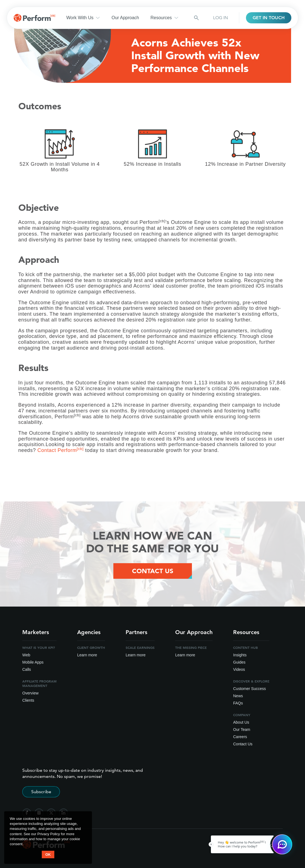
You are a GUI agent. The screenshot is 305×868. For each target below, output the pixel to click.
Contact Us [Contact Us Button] (153, 571)
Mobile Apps (33, 662)
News (238, 696)
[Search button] (196, 18)
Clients (28, 700)
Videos (239, 669)
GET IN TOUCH (269, 18)
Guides (239, 662)
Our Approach (125, 18)
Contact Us (243, 744)
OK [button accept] (48, 855)
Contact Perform (60, 450)
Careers (240, 737)
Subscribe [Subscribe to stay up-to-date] (41, 792)
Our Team (242, 729)
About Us (241, 722)
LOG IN (220, 18)
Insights (240, 655)
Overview (30, 693)
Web (26, 655)
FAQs (238, 703)
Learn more (87, 655)
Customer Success (249, 689)
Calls (27, 669)
